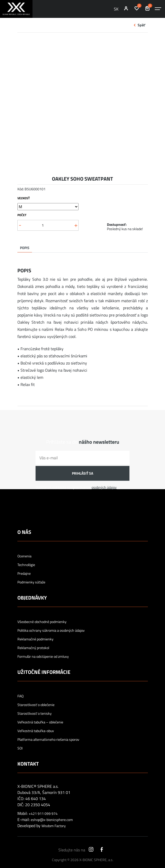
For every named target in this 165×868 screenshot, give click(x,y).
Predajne (24, 573)
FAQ (20, 696)
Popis (25, 248)
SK (116, 9)
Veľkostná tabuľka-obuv (36, 731)
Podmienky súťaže (31, 582)
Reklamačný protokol (33, 648)
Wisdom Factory (54, 826)
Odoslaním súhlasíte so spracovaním (76, 487)
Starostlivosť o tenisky (35, 713)
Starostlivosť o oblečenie (36, 705)
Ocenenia (24, 556)
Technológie (26, 565)
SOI (20, 748)
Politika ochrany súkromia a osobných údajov (51, 630)
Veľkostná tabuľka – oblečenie (40, 722)
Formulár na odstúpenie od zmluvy (43, 656)
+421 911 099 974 (43, 814)
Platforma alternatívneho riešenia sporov (48, 740)
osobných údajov (104, 487)
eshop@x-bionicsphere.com (52, 820)
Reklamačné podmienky (35, 639)
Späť (141, 25)
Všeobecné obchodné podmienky (42, 622)
